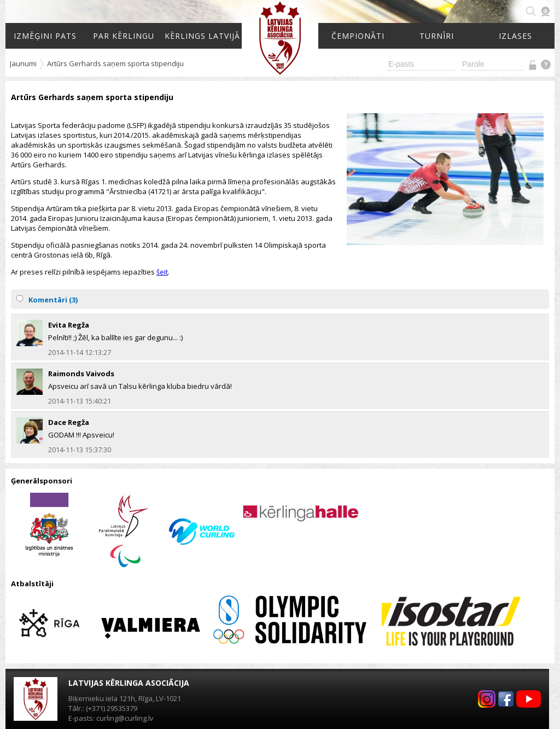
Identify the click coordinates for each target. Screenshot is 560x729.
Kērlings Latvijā (202, 36)
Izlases (515, 36)
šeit (162, 272)
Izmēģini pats (45, 36)
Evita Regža (69, 325)
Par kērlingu (124, 36)
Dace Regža (69, 422)
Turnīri (437, 36)
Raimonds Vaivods (81, 374)
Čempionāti (358, 36)
